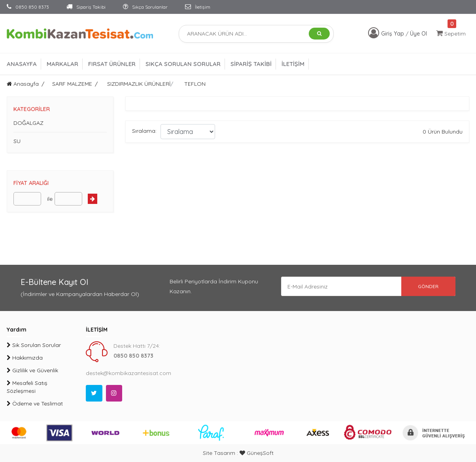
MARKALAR (62, 64)
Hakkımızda (25, 358)
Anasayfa (23, 84)
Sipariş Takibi (86, 7)
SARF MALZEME (72, 84)
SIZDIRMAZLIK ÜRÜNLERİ (139, 84)
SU (17, 141)
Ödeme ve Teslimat (35, 404)
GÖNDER (428, 286)
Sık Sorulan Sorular (34, 345)
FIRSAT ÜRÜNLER (112, 64)
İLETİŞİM (293, 64)
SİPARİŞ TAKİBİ (251, 64)
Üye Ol (418, 34)
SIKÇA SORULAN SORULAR (183, 64)
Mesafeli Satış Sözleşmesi (27, 387)
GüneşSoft (257, 453)
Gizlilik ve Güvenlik (32, 370)
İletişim (198, 7)
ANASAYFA (22, 64)
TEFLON (195, 84)
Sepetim (451, 33)
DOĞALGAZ (28, 123)
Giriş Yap (393, 34)
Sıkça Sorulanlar (145, 7)
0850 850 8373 (28, 7)
